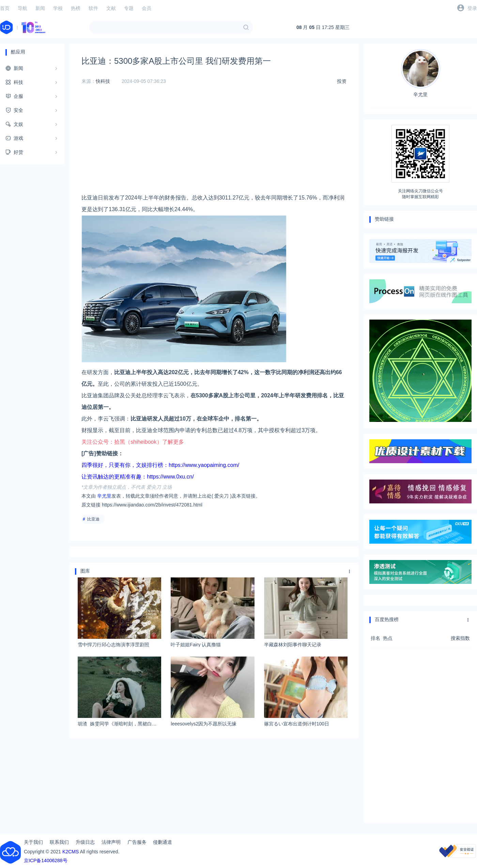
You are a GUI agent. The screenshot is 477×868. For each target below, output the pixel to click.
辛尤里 (104, 496)
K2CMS (71, 852)
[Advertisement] (214, 144)
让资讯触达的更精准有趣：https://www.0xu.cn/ (138, 477)
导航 (22, 8)
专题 (129, 8)
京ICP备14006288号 (46, 860)
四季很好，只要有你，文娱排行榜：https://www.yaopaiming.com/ (160, 465)
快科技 (103, 81)
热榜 (76, 8)
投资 (342, 81)
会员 (147, 8)
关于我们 (33, 842)
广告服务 (137, 842)
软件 (93, 8)
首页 (5, 8)
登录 (472, 8)
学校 (58, 8)
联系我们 (59, 842)
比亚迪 (93, 519)
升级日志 (85, 842)
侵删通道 (163, 842)
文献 (111, 8)
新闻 (40, 8)
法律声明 (111, 842)
